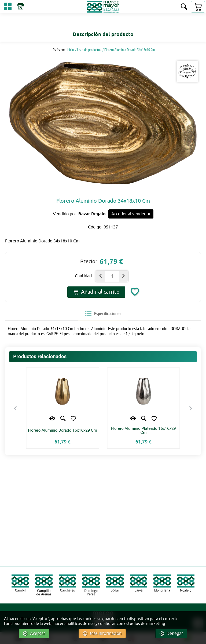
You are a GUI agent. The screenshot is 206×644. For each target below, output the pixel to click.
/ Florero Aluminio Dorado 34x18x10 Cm (129, 50)
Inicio (70, 50)
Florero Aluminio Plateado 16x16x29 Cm (144, 431)
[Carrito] (198, 7)
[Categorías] (8, 7)
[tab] (103, 314)
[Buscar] (184, 7)
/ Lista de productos (88, 50)
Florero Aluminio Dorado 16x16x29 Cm (62, 430)
